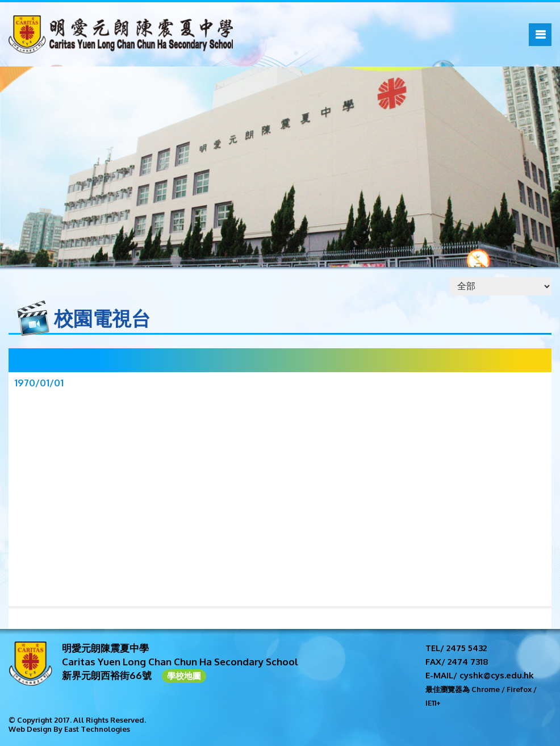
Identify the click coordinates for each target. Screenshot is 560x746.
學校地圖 (184, 676)
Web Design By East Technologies (69, 729)
